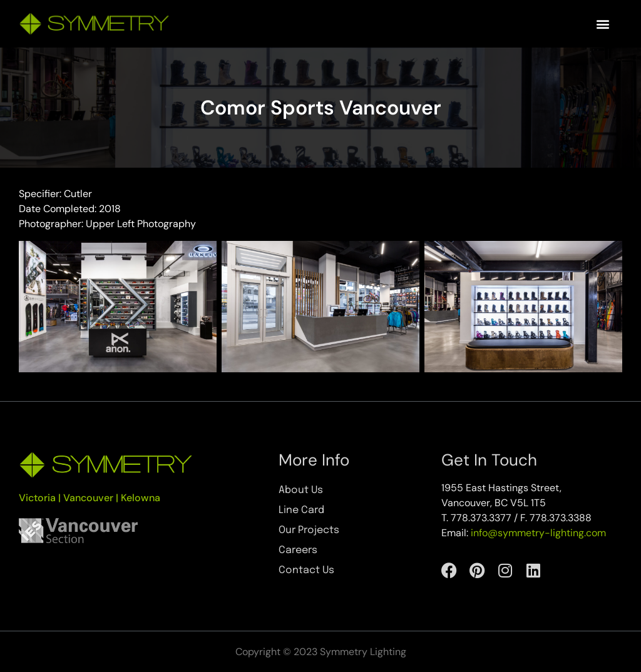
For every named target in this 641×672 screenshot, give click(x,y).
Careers (298, 550)
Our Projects (309, 530)
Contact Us (306, 570)
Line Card (301, 510)
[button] (603, 24)
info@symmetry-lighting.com (538, 533)
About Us (301, 490)
